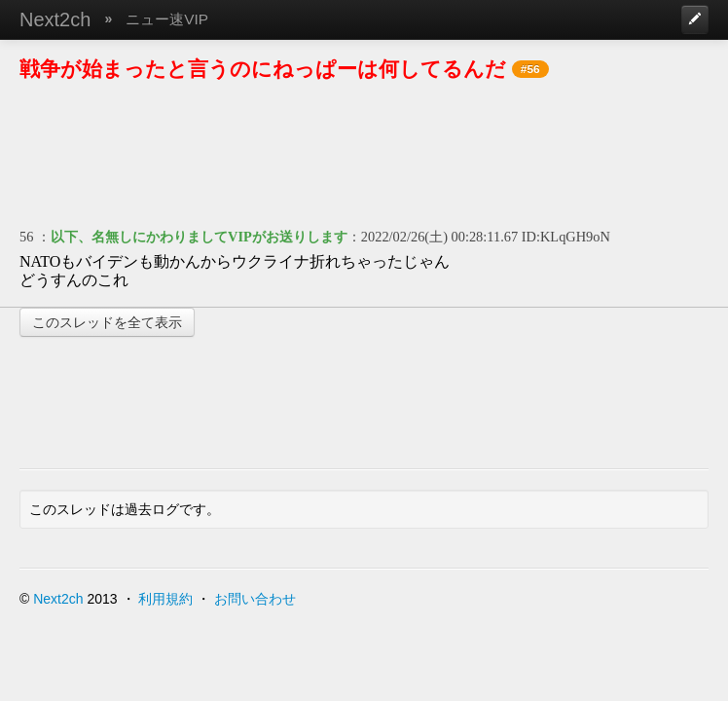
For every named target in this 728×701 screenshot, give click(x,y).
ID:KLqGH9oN (566, 237)
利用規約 (165, 599)
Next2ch (55, 19)
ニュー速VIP (167, 19)
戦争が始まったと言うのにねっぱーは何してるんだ (263, 69)
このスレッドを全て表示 (107, 322)
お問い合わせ (255, 599)
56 (26, 237)
